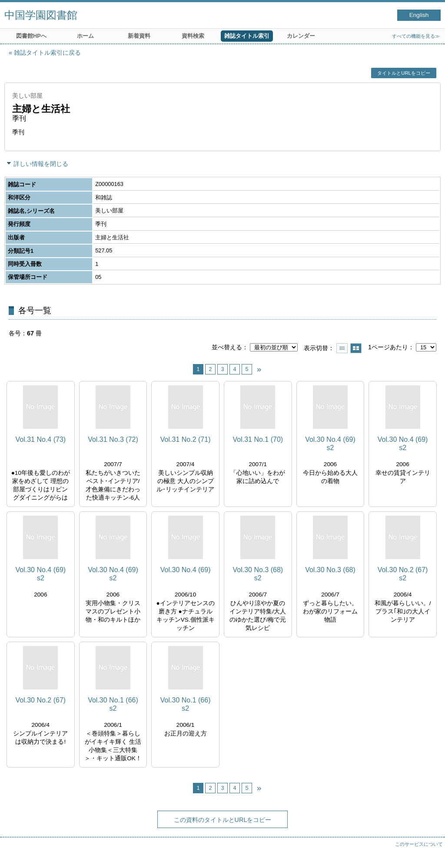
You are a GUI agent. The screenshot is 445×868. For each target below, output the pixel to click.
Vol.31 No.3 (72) (113, 439)
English (419, 15)
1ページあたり (388, 347)
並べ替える (227, 347)
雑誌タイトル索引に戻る (47, 53)
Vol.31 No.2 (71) (186, 439)
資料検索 (193, 36)
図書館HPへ (31, 36)
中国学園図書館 (41, 15)
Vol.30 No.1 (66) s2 (113, 704)
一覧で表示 (342, 348)
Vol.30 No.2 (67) (41, 700)
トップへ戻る (430, 853)
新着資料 (139, 36)
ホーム (85, 36)
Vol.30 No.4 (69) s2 (330, 444)
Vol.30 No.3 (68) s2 (258, 574)
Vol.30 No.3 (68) (330, 570)
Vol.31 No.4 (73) (41, 439)
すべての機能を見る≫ (416, 36)
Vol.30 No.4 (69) (186, 570)
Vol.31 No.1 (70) (258, 439)
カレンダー (301, 36)
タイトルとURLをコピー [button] (403, 73)
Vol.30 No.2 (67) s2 (403, 574)
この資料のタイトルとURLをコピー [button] (223, 820)
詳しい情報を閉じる (41, 164)
